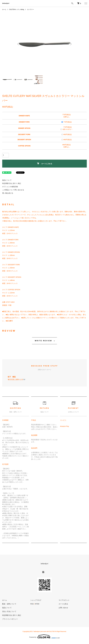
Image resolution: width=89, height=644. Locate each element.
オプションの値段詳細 (10, 187)
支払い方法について (9, 611)
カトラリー (30, 9)
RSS (32, 604)
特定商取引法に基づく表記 (12, 183)
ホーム (4, 9)
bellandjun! (6, 3)
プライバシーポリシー (10, 619)
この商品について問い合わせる (13, 190)
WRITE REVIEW (43, 341)
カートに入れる (45, 163)
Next (71, 44)
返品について (7, 180)
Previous (18, 44)
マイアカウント (64, 600)
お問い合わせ (63, 608)
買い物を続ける (8, 193)
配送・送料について (9, 604)
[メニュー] (86, 3)
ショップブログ (36, 600)
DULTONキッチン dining (17, 9)
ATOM (37, 604)
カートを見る (63, 604)
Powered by (44, 636)
